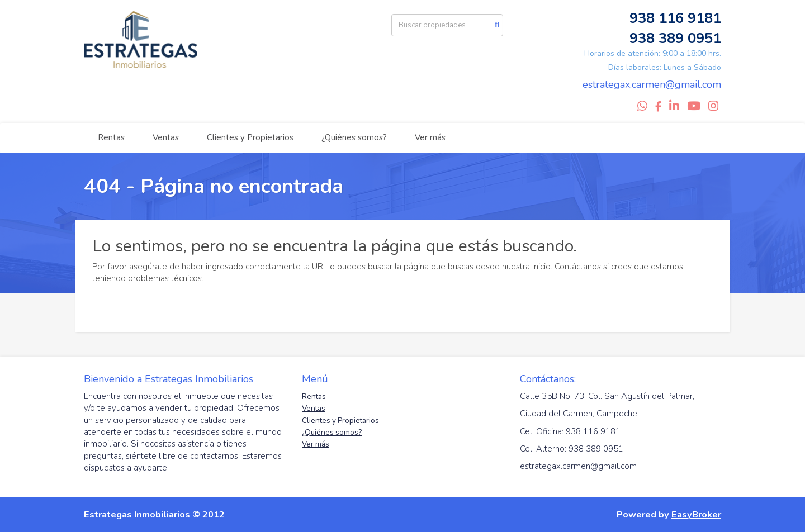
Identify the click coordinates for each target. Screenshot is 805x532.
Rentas (111, 137)
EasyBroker (696, 514)
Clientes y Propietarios (250, 137)
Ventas (166, 137)
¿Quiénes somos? (354, 137)
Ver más (430, 137)
